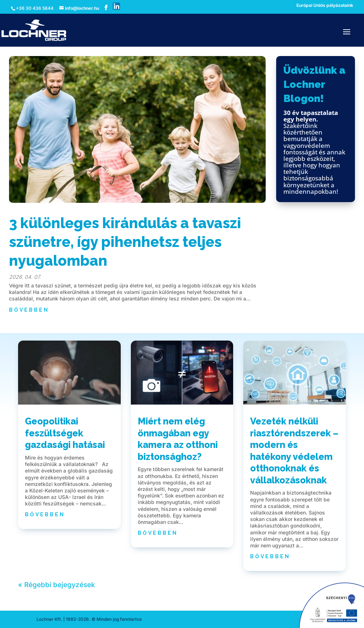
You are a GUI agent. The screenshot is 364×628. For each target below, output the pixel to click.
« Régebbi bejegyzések (57, 585)
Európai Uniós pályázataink (325, 6)
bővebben (29, 310)
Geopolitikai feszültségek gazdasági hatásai (65, 433)
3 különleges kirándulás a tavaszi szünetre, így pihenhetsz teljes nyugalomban (125, 242)
